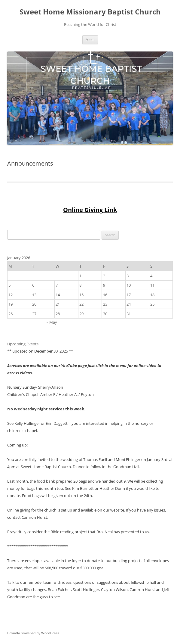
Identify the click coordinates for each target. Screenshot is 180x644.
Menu (90, 40)
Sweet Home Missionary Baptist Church (90, 12)
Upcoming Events (23, 344)
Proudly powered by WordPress (33, 633)
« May (52, 322)
